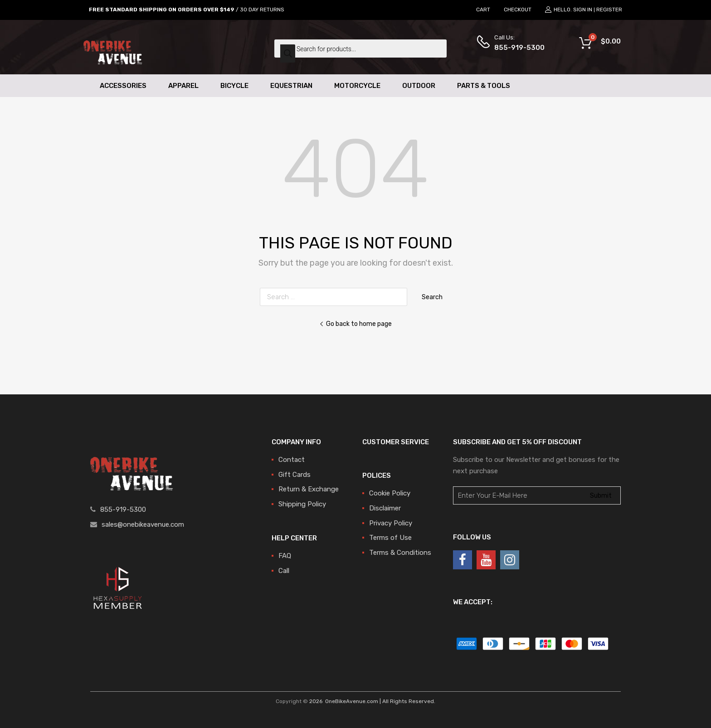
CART (483, 10)
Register (609, 10)
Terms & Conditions (400, 553)
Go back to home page (355, 324)
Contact (292, 460)
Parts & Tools (484, 86)
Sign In (583, 10)
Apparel (183, 86)
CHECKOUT (518, 10)
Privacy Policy (391, 523)
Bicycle (234, 86)
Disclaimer (385, 508)
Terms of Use (390, 538)
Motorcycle (357, 86)
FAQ (285, 556)
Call (284, 571)
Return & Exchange (309, 489)
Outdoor (419, 86)
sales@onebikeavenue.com (143, 524)
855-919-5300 (516, 48)
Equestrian (291, 86)
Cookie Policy (390, 493)
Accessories (123, 86)
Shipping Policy (302, 504)
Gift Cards (295, 475)
